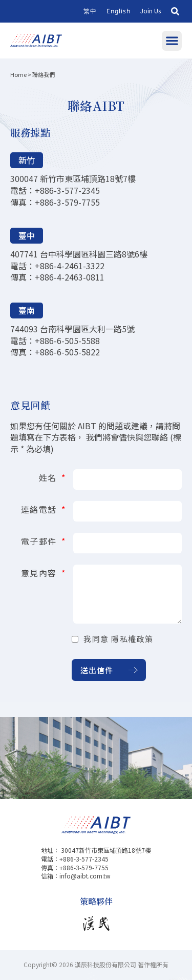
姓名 (49, 476)
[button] (175, 11)
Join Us (151, 11)
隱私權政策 (132, 639)
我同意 (119, 639)
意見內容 (40, 572)
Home (18, 74)
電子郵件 (40, 540)
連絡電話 (40, 508)
